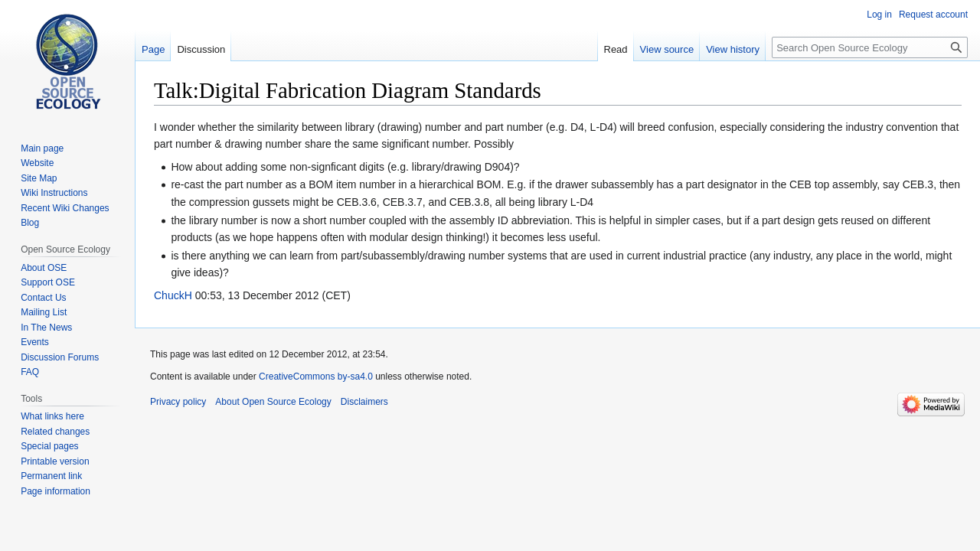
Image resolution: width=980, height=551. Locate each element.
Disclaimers (364, 402)
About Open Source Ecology (273, 402)
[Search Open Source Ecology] (870, 47)
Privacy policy (178, 402)
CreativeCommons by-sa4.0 (316, 377)
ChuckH (173, 295)
